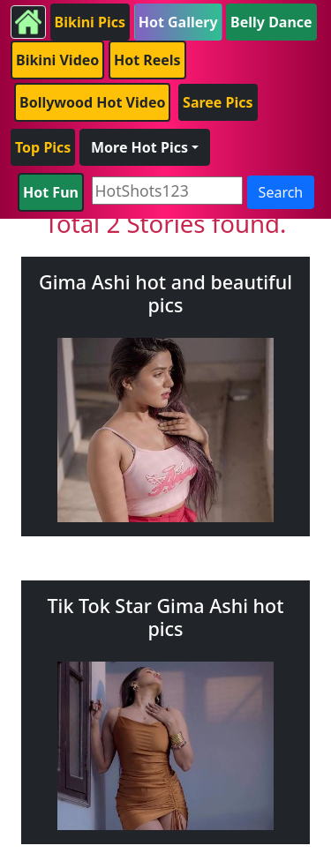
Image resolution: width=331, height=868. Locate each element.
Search (281, 192)
